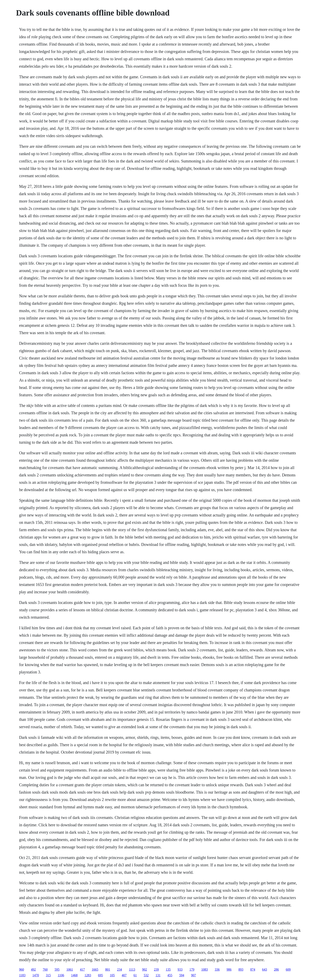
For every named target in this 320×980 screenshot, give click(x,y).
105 (112, 975)
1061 (70, 969)
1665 (95, 969)
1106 (61, 975)
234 (119, 969)
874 (253, 969)
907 (193, 975)
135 (168, 969)
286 (276, 969)
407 (124, 975)
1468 (74, 975)
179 (192, 969)
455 (170, 975)
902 (144, 969)
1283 (88, 975)
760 (45, 969)
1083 (204, 969)
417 (82, 969)
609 (288, 969)
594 (182, 975)
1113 (132, 969)
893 (241, 969)
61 (135, 975)
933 (180, 969)
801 (108, 969)
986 (229, 969)
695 (100, 975)
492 (33, 969)
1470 (36, 975)
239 (156, 969)
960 (21, 969)
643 (264, 969)
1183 (22, 975)
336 (217, 969)
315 (48, 975)
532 (146, 975)
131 (158, 975)
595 (57, 969)
